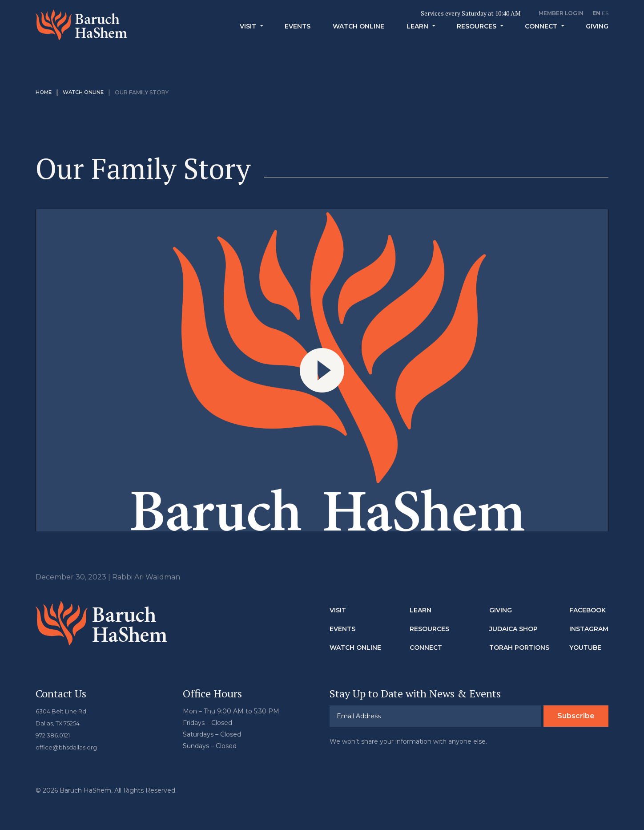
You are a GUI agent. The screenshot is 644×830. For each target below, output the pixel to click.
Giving (597, 40)
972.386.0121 (55, 734)
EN (596, 13)
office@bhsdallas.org (68, 746)
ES (605, 13)
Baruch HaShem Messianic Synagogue (95, 33)
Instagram (589, 629)
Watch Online (358, 40)
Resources (477, 40)
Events (298, 40)
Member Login (561, 13)
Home (44, 92)
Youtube (585, 648)
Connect (541, 40)
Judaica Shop (513, 629)
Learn (417, 40)
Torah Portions (519, 648)
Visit (248, 40)
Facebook (588, 610)
